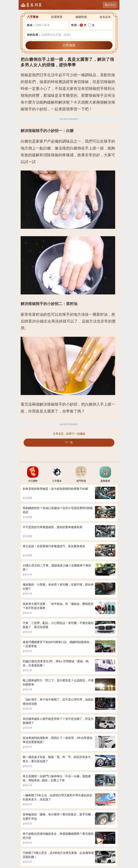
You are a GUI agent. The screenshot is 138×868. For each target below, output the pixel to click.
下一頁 (69, 442)
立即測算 (69, 45)
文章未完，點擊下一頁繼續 (69, 434)
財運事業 (57, 17)
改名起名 (105, 17)
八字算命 (33, 17)
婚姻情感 (81, 17)
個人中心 (110, 5)
